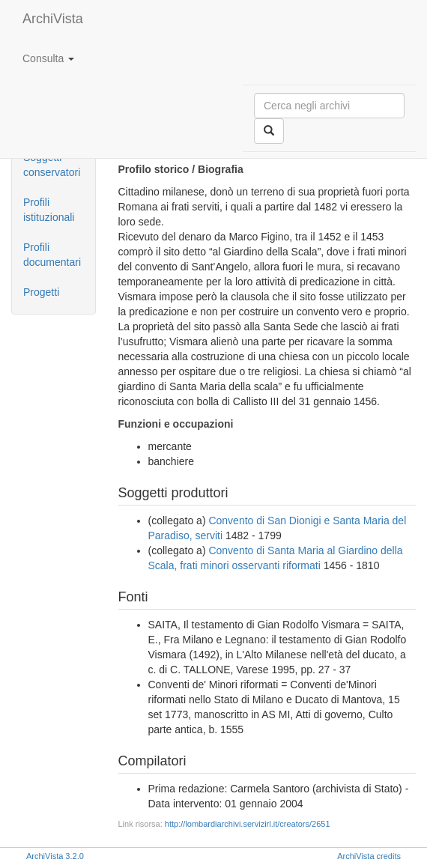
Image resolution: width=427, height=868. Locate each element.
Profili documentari (52, 255)
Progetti (41, 292)
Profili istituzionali (49, 210)
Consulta (48, 58)
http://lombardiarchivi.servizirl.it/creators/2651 (248, 824)
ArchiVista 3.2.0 (55, 856)
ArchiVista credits (369, 856)
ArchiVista (53, 19)
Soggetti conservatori (52, 165)
